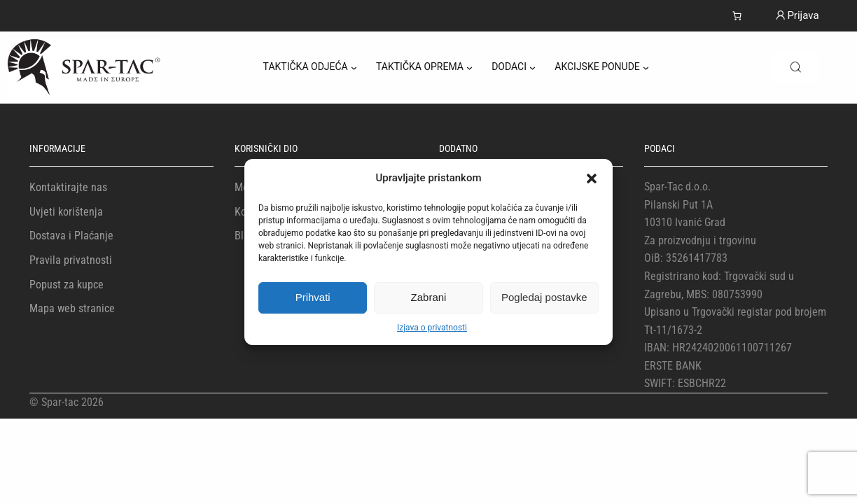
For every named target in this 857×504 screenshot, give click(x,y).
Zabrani (429, 297)
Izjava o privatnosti (432, 328)
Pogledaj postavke (544, 297)
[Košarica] (737, 16)
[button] (592, 178)
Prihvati (313, 297)
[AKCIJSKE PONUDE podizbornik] (646, 68)
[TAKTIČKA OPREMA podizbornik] (469, 68)
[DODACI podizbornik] (532, 68)
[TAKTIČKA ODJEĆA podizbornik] (354, 68)
